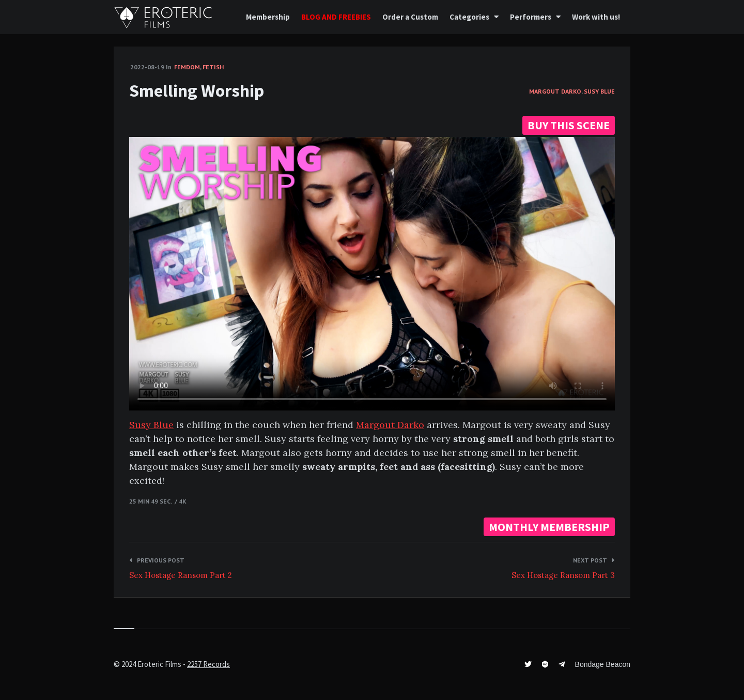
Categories (469, 17)
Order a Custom (410, 17)
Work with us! (596, 17)
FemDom (187, 67)
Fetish (213, 67)
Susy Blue (599, 91)
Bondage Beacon (603, 664)
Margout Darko (555, 91)
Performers (531, 17)
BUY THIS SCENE (569, 125)
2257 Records (208, 664)
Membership (268, 17)
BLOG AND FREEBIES (336, 17)
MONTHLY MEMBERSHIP (549, 527)
